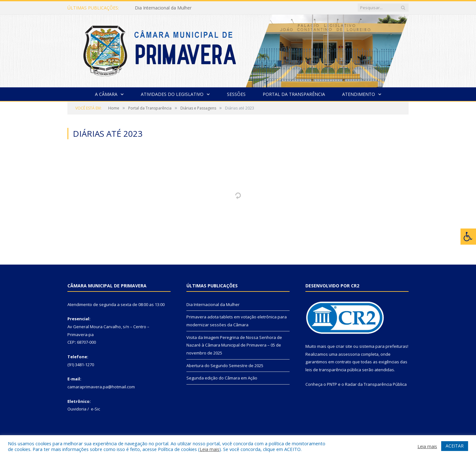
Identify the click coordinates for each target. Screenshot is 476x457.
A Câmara (106, 94)
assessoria (349, 354)
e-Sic (95, 409)
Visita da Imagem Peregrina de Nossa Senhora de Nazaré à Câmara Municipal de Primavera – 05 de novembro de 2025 (234, 345)
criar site (344, 346)
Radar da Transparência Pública (376, 384)
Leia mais (210, 449)
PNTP (332, 384)
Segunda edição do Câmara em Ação (222, 378)
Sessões (236, 94)
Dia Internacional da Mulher (163, 8)
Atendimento (359, 94)
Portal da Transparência (294, 94)
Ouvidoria (77, 409)
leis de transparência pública (333, 370)
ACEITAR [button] (455, 446)
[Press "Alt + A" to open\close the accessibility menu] (468, 237)
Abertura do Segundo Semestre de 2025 (225, 366)
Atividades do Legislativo (172, 94)
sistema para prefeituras (383, 346)
